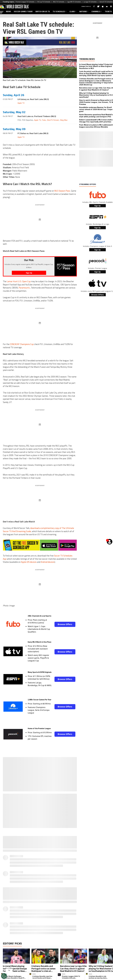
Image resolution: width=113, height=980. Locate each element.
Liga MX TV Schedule (74, 2)
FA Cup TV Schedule (44, 2)
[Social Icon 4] (68, 906)
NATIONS (84, 11)
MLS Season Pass (62, 191)
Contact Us (99, 915)
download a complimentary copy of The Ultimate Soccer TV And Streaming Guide (38, 530)
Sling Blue (64, 120)
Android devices (48, 562)
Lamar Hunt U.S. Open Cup (19, 281)
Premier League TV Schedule (25, 2)
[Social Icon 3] (62, 906)
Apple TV (21, 103)
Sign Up (97, 206)
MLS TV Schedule (59, 2)
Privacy (48, 915)
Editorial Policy (76, 915)
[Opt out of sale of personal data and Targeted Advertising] (4, 976)
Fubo (44, 120)
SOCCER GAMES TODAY (23, 11)
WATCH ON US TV (43, 11)
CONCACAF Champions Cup (22, 344)
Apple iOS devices (29, 562)
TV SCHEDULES (60, 11)
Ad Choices (88, 915)
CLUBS (73, 11)
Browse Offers (65, 624)
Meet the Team (37, 915)
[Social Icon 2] (57, 906)
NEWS (8, 11)
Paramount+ (24, 288)
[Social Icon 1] (51, 906)
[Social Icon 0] (45, 906)
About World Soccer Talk (19, 915)
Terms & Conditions (61, 915)
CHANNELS (97, 11)
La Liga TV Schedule (90, 2)
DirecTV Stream (53, 120)
